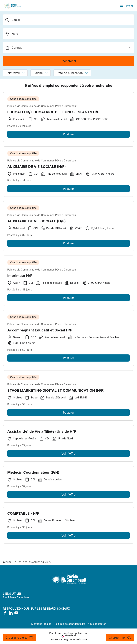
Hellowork (81, 639)
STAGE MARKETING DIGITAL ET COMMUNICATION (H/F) (56, 393)
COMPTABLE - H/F (23, 516)
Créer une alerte (19, 638)
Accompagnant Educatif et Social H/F (40, 332)
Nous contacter (97, 624)
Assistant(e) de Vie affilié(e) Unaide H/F (42, 434)
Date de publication (72, 73)
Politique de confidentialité (69, 624)
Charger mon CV (120, 638)
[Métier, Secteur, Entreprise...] (68, 20)
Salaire (41, 73)
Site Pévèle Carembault (17, 597)
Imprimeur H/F (20, 278)
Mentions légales (41, 624)
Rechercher (68, 61)
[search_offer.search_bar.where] (68, 34)
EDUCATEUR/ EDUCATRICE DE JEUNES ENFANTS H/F (53, 112)
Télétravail (15, 73)
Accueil (7, 562)
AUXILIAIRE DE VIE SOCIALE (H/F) (36, 169)
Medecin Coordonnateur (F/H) (33, 475)
